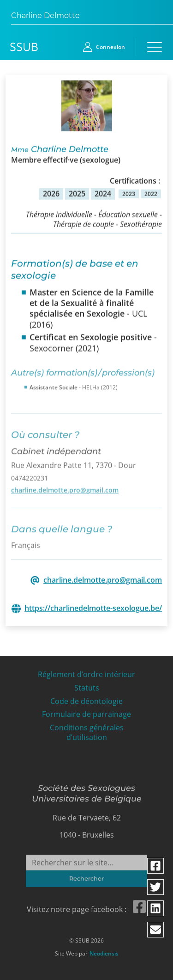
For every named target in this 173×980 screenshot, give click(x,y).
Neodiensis (104, 951)
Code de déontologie (86, 699)
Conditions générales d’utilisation (87, 730)
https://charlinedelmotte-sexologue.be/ (93, 608)
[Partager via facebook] (156, 866)
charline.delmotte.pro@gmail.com (65, 487)
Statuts (87, 686)
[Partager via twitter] (156, 887)
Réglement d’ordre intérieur (86, 672)
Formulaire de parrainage (86, 712)
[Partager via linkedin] (156, 908)
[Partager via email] (156, 930)
